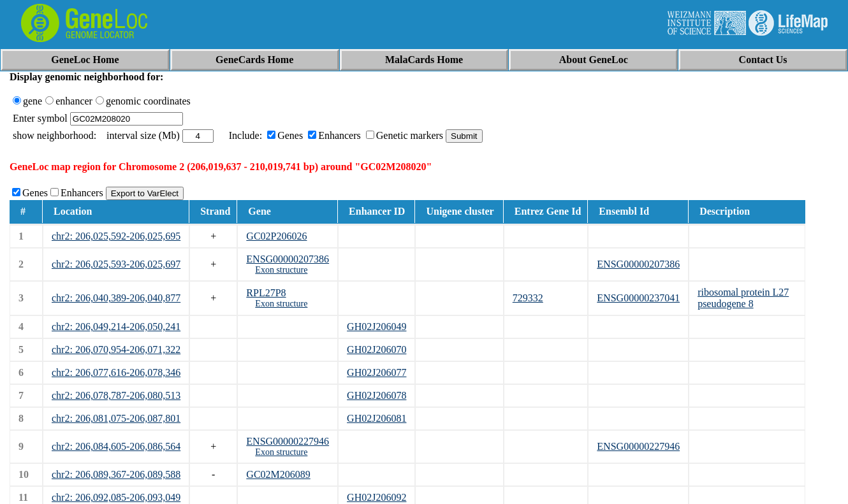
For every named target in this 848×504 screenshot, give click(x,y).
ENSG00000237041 (638, 298)
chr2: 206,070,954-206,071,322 (116, 349)
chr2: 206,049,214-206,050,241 (116, 327)
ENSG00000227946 (288, 441)
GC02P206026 (276, 236)
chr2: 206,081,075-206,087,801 (116, 418)
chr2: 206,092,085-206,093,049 (116, 497)
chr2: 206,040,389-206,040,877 (116, 298)
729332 (528, 298)
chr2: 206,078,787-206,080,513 (116, 395)
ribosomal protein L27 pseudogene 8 (743, 298)
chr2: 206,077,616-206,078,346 (116, 372)
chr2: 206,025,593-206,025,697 (116, 264)
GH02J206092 (376, 497)
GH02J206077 (376, 372)
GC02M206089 (278, 474)
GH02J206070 (376, 349)
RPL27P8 (266, 293)
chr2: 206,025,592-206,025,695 (116, 236)
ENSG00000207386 (288, 259)
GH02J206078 (376, 395)
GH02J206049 (376, 327)
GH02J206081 (376, 418)
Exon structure (281, 270)
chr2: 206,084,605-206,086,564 (116, 446)
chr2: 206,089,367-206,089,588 (116, 474)
